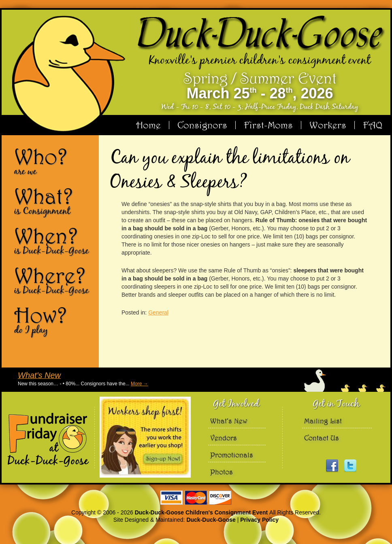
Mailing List (323, 421)
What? (53, 201)
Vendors (224, 438)
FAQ (373, 125)
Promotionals (232, 455)
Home (148, 125)
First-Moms (268, 125)
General (158, 312)
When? (53, 240)
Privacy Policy (259, 520)
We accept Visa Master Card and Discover (196, 498)
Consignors (202, 125)
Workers (328, 125)
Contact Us (322, 438)
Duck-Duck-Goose (211, 520)
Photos (222, 472)
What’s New (229, 421)
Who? (53, 161)
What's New (39, 375)
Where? (53, 280)
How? (53, 320)
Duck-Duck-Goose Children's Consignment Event (202, 512)
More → (140, 384)
